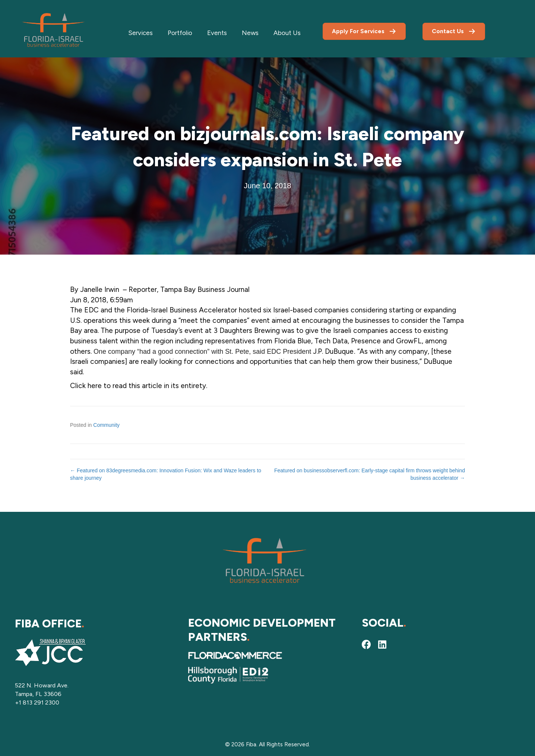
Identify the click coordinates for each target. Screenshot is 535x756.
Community (106, 425)
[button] (367, 644)
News (250, 33)
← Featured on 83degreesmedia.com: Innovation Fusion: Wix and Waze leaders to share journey (166, 474)
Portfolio (180, 33)
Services (140, 33)
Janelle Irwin (100, 289)
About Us (287, 33)
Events (217, 33)
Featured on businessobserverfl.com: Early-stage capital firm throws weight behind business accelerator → (370, 474)
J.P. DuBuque (333, 351)
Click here (86, 386)
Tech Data (331, 341)
